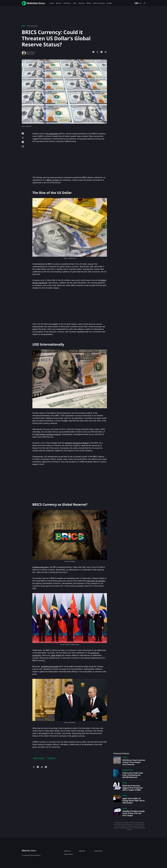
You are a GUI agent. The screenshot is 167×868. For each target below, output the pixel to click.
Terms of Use (98, 851)
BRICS (23, 26)
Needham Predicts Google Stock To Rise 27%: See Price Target (134, 813)
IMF (66, 421)
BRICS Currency (39, 758)
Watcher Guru (29, 851)
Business (125, 770)
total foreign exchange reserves (48, 434)
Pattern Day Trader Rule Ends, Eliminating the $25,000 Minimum (133, 775)
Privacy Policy (68, 854)
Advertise (82, 851)
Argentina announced (50, 666)
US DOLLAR (51, 758)
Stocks (125, 757)
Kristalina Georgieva (40, 567)
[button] (138, 3)
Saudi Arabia (56, 655)
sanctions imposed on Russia (76, 443)
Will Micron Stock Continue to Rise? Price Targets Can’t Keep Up (134, 762)
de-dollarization (52, 134)
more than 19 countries (96, 581)
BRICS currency (53, 180)
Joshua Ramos (31, 52)
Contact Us (67, 851)
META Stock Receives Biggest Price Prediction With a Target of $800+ (133, 788)
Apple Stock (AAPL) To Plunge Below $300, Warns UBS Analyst (134, 801)
